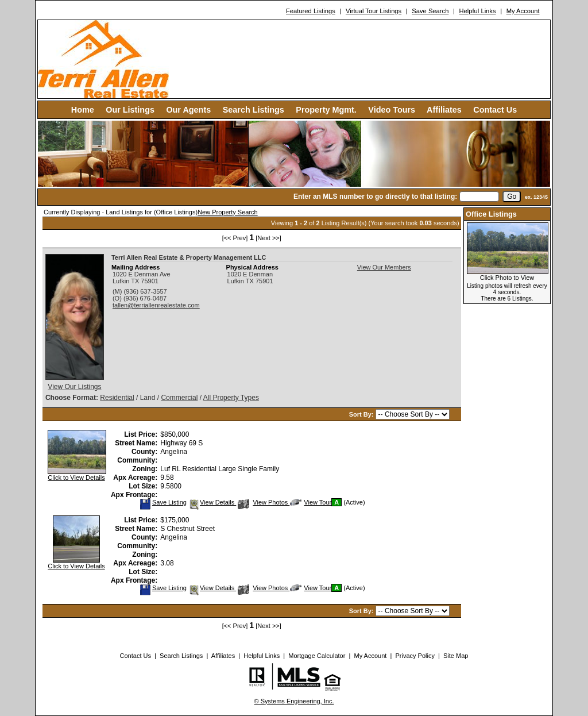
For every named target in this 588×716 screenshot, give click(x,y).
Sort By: (362, 414)
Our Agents (188, 110)
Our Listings (130, 110)
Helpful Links (477, 11)
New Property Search (228, 212)
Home (83, 110)
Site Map (456, 656)
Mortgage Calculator (317, 656)
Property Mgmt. (326, 110)
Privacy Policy (415, 656)
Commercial (179, 398)
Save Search (430, 11)
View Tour (311, 502)
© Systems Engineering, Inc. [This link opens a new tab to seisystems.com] (294, 701)
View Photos (264, 502)
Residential (117, 398)
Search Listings (254, 110)
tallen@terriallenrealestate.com (156, 305)
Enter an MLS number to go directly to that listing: (375, 197)
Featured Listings (311, 11)
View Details (212, 502)
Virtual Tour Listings (374, 11)
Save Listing (163, 502)
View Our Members (384, 267)
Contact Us (495, 110)
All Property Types (231, 398)
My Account (523, 11)
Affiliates (444, 110)
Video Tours (392, 110)
